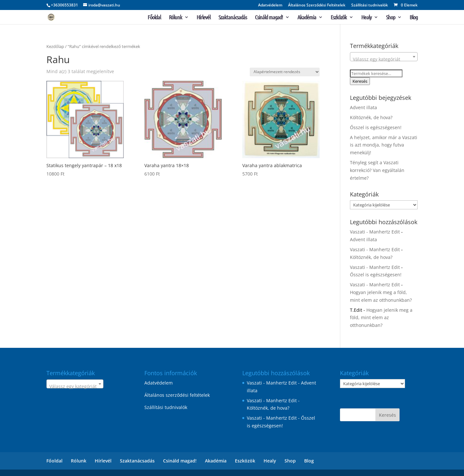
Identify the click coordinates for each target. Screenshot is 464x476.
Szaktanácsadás (233, 18)
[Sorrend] (285, 72)
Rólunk (175, 18)
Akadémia (307, 18)
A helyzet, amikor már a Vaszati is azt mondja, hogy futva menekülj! (384, 145)
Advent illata (363, 107)
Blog (414, 18)
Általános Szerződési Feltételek (317, 5)
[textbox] (384, 59)
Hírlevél (203, 18)
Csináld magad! (269, 18)
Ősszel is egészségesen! (376, 127)
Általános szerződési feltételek (177, 395)
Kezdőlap (55, 46)
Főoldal (154, 18)
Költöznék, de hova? (371, 117)
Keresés (360, 81)
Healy (366, 18)
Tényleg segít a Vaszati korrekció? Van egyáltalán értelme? (377, 170)
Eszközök (339, 18)
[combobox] (384, 57)
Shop (391, 18)
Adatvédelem (270, 5)
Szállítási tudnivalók (370, 5)
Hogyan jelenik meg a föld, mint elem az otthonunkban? (381, 318)
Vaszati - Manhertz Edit (375, 232)
